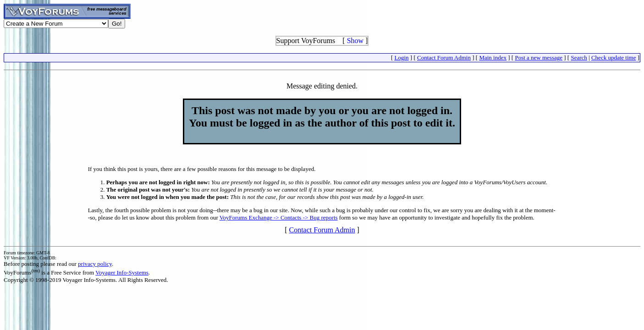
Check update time (614, 58)
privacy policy (95, 264)
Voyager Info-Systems (122, 272)
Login (402, 58)
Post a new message (539, 58)
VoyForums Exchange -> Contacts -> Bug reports (279, 217)
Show (355, 41)
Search (579, 58)
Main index (493, 58)
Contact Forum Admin (444, 58)
